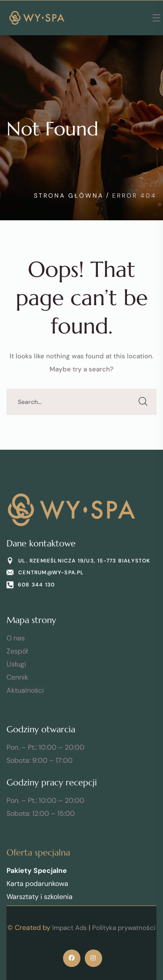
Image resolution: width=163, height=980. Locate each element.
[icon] (72, 958)
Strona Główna (69, 195)
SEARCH (143, 402)
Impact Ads (70, 928)
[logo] (37, 17)
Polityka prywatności (124, 928)
